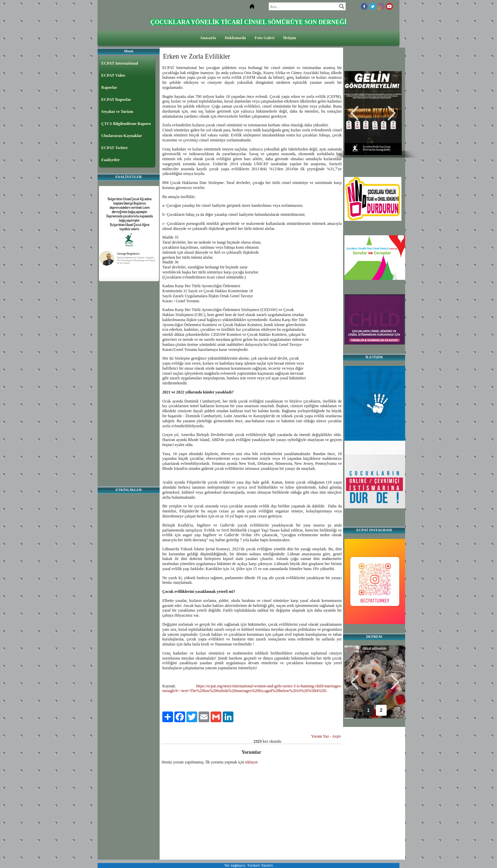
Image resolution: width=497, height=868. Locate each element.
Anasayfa (208, 38)
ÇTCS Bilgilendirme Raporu (126, 124)
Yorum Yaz (320, 736)
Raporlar (109, 87)
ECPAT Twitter (115, 148)
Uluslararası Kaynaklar (122, 136)
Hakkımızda (235, 38)
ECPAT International (120, 63)
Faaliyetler (111, 160)
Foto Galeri (264, 38)
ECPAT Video (113, 75)
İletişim (290, 38)
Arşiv (337, 736)
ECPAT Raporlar (116, 100)
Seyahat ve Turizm (117, 112)
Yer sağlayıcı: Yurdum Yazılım (248, 865)
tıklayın (251, 762)
